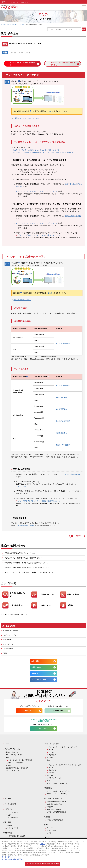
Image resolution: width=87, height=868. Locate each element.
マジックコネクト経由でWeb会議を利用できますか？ (24, 558)
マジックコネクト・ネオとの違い (58, 783)
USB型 (51, 750)
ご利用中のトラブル (10, 635)
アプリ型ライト (54, 755)
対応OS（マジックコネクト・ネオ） (27, 118)
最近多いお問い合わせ (10, 631)
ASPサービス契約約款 (54, 809)
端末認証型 (52, 770)
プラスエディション (55, 778)
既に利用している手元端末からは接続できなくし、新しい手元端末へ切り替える (43, 152)
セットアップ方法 (12, 812)
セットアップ (23, 486)
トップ (7, 744)
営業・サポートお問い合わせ (56, 802)
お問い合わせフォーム (26, 526)
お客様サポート (10, 809)
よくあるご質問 (10, 804)
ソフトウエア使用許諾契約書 (56, 812)
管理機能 (9, 825)
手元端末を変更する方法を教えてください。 (20, 553)
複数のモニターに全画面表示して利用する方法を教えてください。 (28, 568)
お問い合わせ (36, 667)
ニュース (50, 828)
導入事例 (8, 799)
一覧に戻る (78, 536)
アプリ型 (52, 752)
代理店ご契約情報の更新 (55, 820)
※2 (39, 424)
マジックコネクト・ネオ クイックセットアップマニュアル (36, 191)
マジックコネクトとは (12, 749)
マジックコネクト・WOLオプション (59, 791)
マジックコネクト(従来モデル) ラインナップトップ (64, 765)
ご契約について (8, 649)
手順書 (8, 815)
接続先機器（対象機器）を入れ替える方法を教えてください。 (27, 563)
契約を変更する (61, 397)
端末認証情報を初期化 (73, 216)
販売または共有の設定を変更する (13, 859)
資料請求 (35, 673)
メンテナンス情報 (12, 828)
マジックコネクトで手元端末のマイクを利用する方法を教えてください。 (31, 572)
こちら (50, 111)
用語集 (5, 653)
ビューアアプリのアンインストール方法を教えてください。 (39, 235)
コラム (49, 833)
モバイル (52, 773)
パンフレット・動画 (39, 679)
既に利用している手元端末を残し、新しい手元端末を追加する (36, 150)
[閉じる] (83, 842)
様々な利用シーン (12, 752)
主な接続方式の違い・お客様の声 (17, 768)
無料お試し (36, 661)
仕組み (8, 765)
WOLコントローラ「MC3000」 (57, 794)
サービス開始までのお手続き (16, 836)
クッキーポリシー (8, 857)
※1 (39, 340)
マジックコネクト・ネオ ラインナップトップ (62, 747)
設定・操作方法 (8, 644)
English (48, 838)
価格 (48, 760)
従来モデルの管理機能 (16, 763)
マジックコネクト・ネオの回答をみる (23, 64)
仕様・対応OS (8, 640)
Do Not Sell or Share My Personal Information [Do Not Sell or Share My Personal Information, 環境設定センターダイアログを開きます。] (43, 864)
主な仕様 (50, 758)
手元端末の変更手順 (63, 343)
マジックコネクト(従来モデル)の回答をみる (63, 64)
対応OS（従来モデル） (22, 300)
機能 (8, 757)
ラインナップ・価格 (52, 744)
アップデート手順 (12, 818)
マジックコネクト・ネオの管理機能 (20, 760)
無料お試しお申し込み (54, 804)
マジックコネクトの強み (14, 755)
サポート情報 (51, 830)
